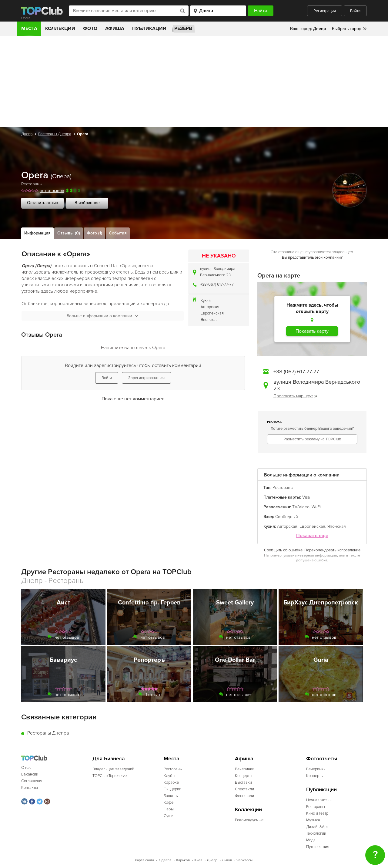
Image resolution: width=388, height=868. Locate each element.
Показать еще (312, 536)
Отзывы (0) (69, 233)
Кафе (169, 802)
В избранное (87, 203)
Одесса (165, 860)
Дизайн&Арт (317, 827)
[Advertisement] (194, 81)
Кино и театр (317, 813)
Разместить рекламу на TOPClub (312, 439)
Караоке (171, 782)
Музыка (313, 820)
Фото (90, 29)
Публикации (149, 29)
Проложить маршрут (295, 396)
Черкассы (244, 860)
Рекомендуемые (249, 820)
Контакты (30, 788)
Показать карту (312, 331)
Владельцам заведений (113, 769)
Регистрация (325, 11)
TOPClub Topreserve (110, 776)
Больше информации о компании (102, 316)
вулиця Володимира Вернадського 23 (218, 272)
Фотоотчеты (322, 759)
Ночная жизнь (319, 800)
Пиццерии (172, 789)
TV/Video (301, 507)
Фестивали (244, 796)
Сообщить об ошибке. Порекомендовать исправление (312, 550)
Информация (37, 233)
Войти (355, 11)
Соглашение (32, 781)
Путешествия (318, 847)
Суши (169, 816)
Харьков (183, 860)
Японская (209, 320)
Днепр (27, 134)
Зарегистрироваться (146, 378)
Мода (311, 840)
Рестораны (32, 184)
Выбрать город (347, 29)
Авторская (210, 307)
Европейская (212, 313)
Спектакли (244, 789)
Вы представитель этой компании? (312, 257)
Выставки (243, 782)
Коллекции (60, 29)
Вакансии (30, 774)
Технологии (316, 833)
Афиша (115, 29)
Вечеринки (245, 769)
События (118, 233)
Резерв (183, 29)
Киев (198, 860)
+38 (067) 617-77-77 (217, 284)
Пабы (169, 809)
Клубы (169, 776)
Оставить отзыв (43, 203)
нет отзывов (52, 191)
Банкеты (171, 796)
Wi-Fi (316, 507)
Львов (227, 860)
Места (29, 29)
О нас (26, 768)
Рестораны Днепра (55, 134)
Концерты (244, 776)
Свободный (287, 517)
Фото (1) (94, 233)
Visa (306, 497)
